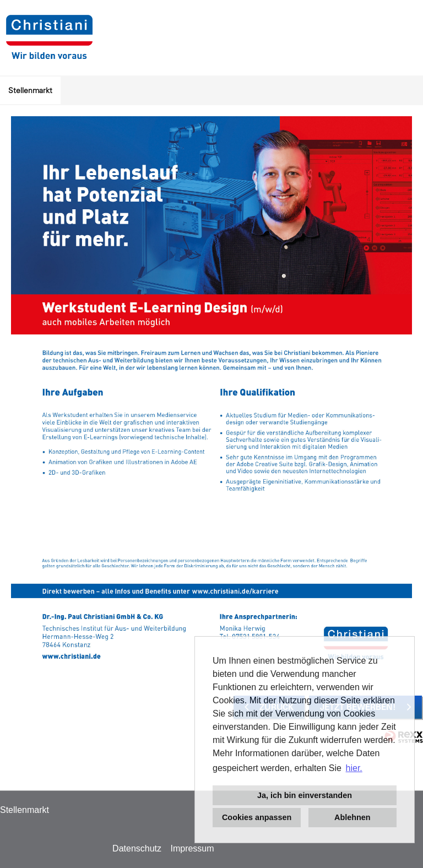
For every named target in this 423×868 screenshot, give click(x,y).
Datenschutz (137, 848)
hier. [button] (354, 768)
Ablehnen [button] (352, 817)
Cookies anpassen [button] (257, 817)
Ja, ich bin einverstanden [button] (305, 795)
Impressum (192, 848)
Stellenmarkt (30, 90)
